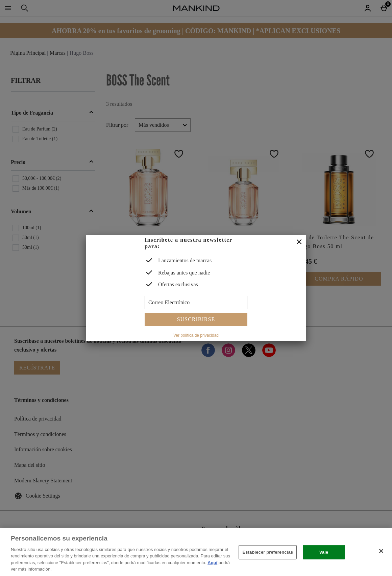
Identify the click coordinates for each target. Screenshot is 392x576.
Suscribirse (196, 319)
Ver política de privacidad (196, 335)
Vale (324, 552)
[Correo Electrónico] (196, 303)
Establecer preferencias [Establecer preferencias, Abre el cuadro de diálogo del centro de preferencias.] (268, 552)
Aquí (212, 563)
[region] (196, 552)
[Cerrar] (299, 242)
